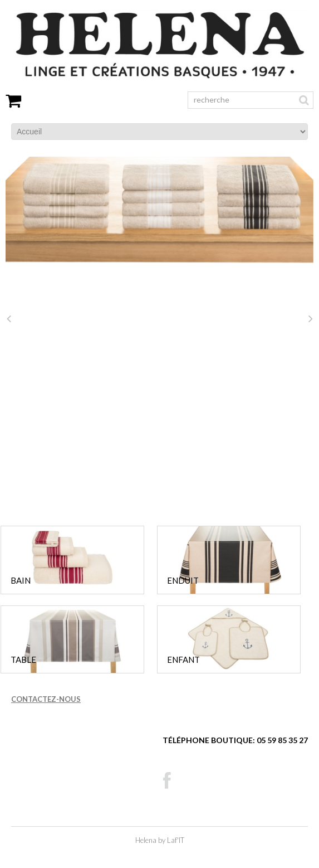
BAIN (21, 580)
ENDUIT (183, 580)
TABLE (23, 660)
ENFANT (183, 660)
